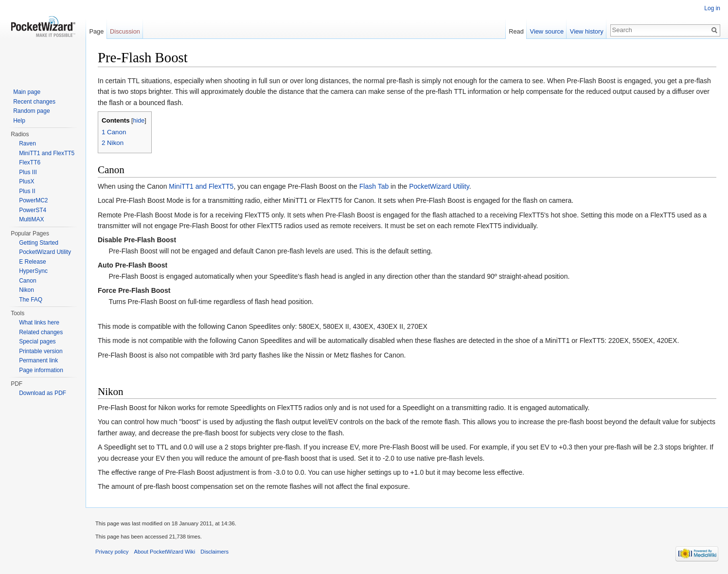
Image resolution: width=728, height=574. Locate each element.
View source (547, 31)
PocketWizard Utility (439, 186)
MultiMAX (31, 219)
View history (587, 31)
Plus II (27, 191)
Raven (27, 143)
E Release (32, 262)
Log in (712, 8)
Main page (27, 92)
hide (139, 121)
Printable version (41, 351)
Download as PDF (43, 393)
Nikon (27, 290)
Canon (27, 281)
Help (19, 121)
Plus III (28, 172)
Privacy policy (112, 552)
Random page (31, 111)
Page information (41, 370)
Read (516, 31)
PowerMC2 (33, 200)
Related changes (41, 332)
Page (96, 31)
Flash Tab (374, 186)
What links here (39, 323)
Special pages (37, 341)
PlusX (27, 181)
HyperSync (33, 271)
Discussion (125, 31)
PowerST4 (33, 210)
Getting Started (39, 243)
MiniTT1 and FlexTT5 (201, 186)
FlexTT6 (30, 162)
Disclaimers (214, 552)
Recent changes (34, 102)
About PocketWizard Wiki (165, 552)
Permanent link (38, 360)
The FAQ (31, 300)
